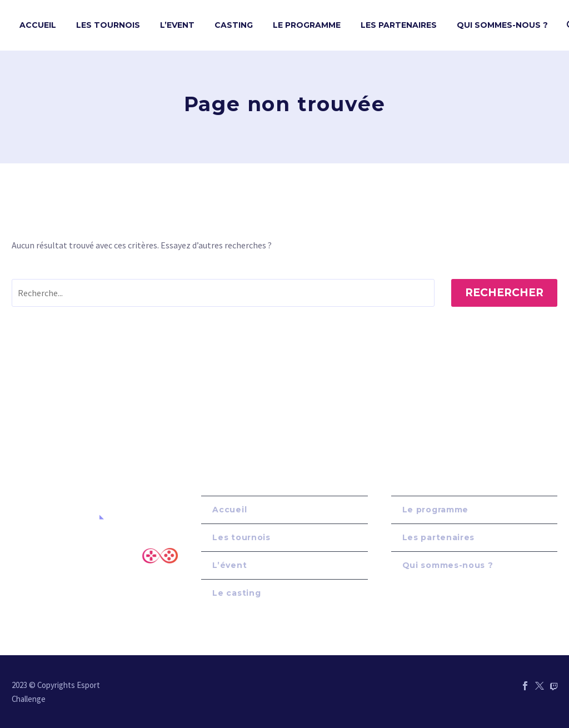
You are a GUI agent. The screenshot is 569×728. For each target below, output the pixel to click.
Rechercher (504, 293)
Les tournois (108, 25)
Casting (234, 25)
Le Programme (307, 25)
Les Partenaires (399, 25)
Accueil (38, 25)
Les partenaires (439, 537)
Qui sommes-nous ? (502, 25)
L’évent (229, 565)
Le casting (236, 593)
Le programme (435, 510)
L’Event (177, 25)
